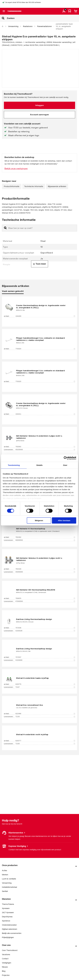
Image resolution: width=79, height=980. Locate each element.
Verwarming (13, 26)
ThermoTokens (8, 904)
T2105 (45, 744)
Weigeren (39, 520)
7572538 (45, 628)
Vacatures (6, 954)
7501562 (45, 537)
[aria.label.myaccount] (64, 11)
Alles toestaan (64, 520)
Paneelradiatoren (44, 26)
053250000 (45, 450)
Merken (5, 875)
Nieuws (5, 967)
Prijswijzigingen (8, 937)
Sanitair (5, 891)
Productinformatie (12, 186)
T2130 (45, 717)
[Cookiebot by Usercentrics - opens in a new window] (66, 458)
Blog (4, 971)
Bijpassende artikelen (57, 186)
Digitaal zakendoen (10, 929)
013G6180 (45, 631)
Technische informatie (34, 186)
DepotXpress (7, 917)
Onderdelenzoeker (9, 925)
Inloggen (39, 105)
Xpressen (6, 908)
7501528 (45, 569)
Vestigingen (7, 963)
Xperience (6, 921)
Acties (4, 870)
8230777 (45, 741)
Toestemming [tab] (14, 465)
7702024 (45, 349)
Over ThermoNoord (10, 950)
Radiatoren (28, 26)
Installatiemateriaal (9, 887)
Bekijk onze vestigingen (16, 168)
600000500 (45, 540)
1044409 (45, 316)
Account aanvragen (39, 115)
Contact (5, 959)
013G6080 (45, 660)
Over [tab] (65, 465)
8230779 (45, 684)
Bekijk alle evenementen (12, 933)
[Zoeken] (43, 18)
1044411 (45, 414)
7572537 (45, 657)
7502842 (45, 447)
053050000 (45, 572)
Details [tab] (39, 465)
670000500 (45, 601)
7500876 (45, 598)
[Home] (3, 26)
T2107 (45, 687)
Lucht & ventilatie (9, 879)
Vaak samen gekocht (13, 291)
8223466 (45, 714)
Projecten (6, 975)
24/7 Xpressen (8, 912)
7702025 (45, 381)
